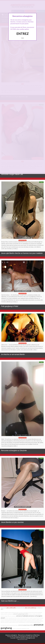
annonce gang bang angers (12, 625)
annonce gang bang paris (22, 620)
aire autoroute (13, 616)
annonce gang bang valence (29, 621)
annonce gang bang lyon (32, 622)
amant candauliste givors (14, 613)
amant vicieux (37, 618)
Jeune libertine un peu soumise (12, 522)
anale (28, 628)
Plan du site (20, 639)
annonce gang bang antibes (26, 625)
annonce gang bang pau (18, 621)
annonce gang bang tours (21, 622)
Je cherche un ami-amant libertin (13, 354)
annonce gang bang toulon (21, 614)
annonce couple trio (30, 618)
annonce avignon (4, 613)
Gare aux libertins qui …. (10, 601)
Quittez (23, 38)
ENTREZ (23, 34)
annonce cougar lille (5, 616)
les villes (25, 639)
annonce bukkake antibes (34, 620)
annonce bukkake (22, 616)
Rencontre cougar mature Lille (12, 174)
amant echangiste (21, 618)
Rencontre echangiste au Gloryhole (14, 450)
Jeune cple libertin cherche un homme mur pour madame (22, 253)
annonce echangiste (35, 616)
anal (41, 620)
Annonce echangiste (11, 635)
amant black (38, 614)
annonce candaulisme (8, 614)
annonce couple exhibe (10, 622)
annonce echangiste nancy (7, 621)
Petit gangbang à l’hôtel (10, 306)
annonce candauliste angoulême (19, 628)
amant (3, 618)
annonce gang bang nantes (11, 618)
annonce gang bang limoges (11, 620)
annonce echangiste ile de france (27, 613)
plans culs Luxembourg (30, 608)
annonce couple (32, 614)
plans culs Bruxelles (11, 608)
